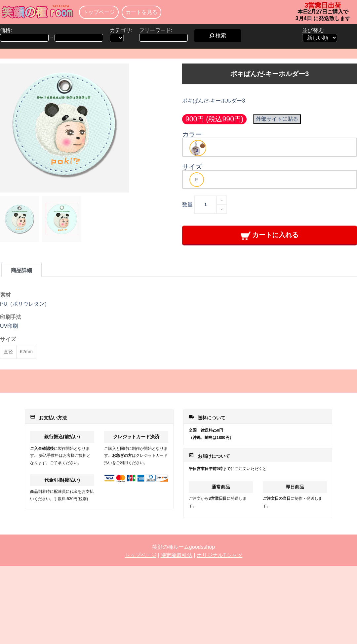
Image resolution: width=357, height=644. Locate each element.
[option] (198, 148)
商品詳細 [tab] (21, 270)
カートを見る (141, 12)
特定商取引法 (177, 555)
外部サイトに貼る (277, 119)
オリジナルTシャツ (219, 555)
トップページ (99, 12)
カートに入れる (270, 235)
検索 (218, 36)
